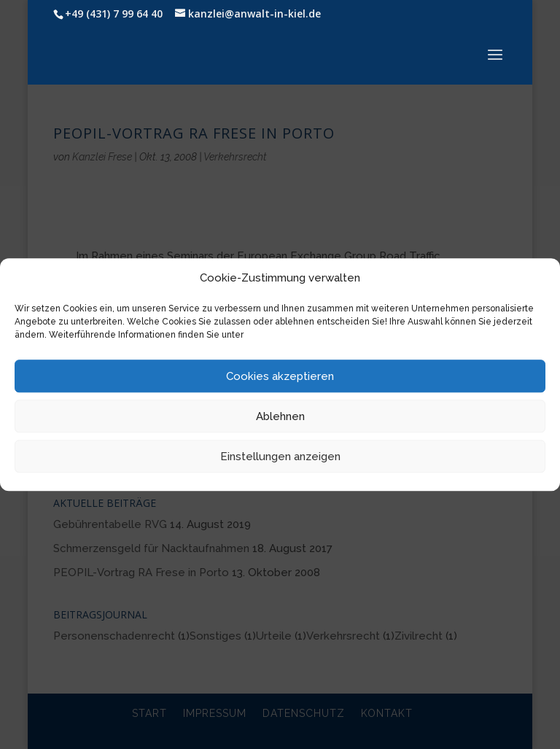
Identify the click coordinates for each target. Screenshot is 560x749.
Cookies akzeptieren (280, 376)
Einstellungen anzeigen (280, 457)
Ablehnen (280, 416)
